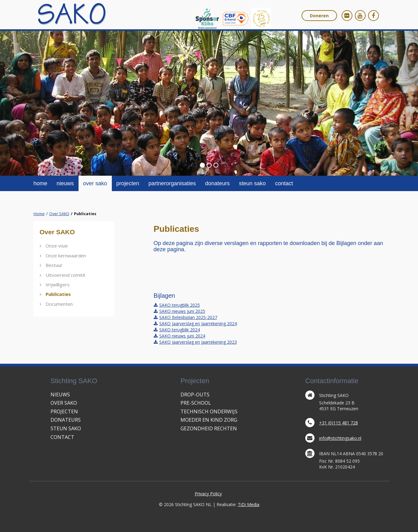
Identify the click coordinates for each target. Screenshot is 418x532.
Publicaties (58, 294)
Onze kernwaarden (66, 256)
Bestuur (54, 265)
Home (39, 214)
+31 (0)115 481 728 (339, 423)
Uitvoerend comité (65, 275)
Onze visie (57, 246)
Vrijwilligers (58, 284)
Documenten (59, 304)
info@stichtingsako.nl (340, 438)
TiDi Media (249, 504)
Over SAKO (59, 214)
